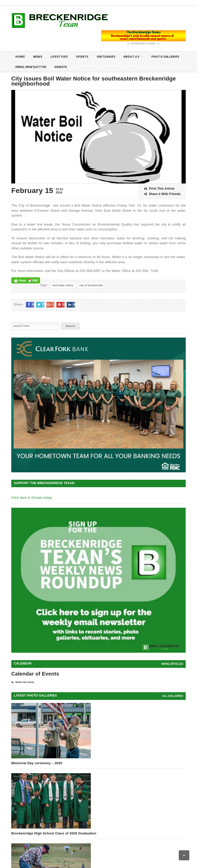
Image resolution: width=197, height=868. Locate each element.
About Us (141, 57)
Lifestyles (62, 57)
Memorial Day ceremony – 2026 (37, 763)
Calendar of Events (35, 674)
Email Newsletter (72, 67)
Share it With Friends (162, 194)
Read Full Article (23, 682)
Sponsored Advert (144, 44)
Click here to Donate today (32, 498)
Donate (104, 67)
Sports (87, 57)
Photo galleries (31, 67)
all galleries (173, 696)
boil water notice (63, 285)
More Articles (172, 664)
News (39, 57)
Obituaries (112, 57)
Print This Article (159, 189)
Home (21, 57)
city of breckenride (91, 285)
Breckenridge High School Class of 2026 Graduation (54, 833)
